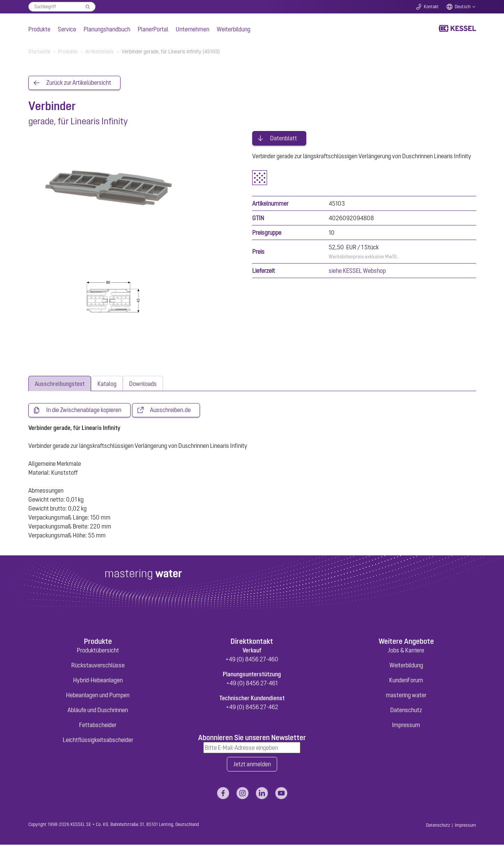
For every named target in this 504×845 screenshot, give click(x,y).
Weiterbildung (234, 29)
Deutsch (463, 7)
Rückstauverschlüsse (98, 665)
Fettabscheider (98, 725)
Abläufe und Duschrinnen (98, 710)
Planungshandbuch (107, 29)
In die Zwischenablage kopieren (84, 410)
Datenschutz (406, 710)
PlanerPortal (153, 29)
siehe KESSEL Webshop (357, 270)
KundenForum (406, 680)
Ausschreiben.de (170, 410)
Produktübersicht (98, 650)
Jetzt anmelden (252, 764)
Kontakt (431, 7)
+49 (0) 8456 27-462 (252, 707)
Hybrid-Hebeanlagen (98, 680)
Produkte (39, 29)
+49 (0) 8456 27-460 (252, 659)
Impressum (406, 725)
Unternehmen (192, 29)
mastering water (406, 695)
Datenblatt (284, 137)
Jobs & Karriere (406, 650)
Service (67, 29)
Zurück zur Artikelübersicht (79, 83)
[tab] (60, 383)
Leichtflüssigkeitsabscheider (98, 740)
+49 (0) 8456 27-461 (252, 683)
